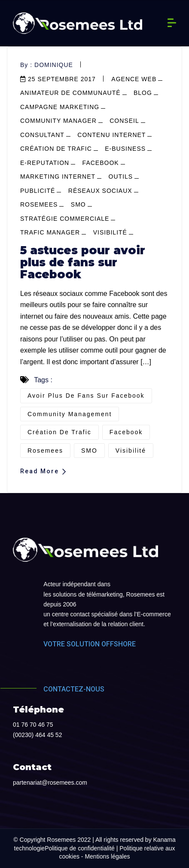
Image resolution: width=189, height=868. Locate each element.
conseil (124, 121)
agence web (134, 79)
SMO (78, 204)
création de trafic (59, 432)
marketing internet (58, 177)
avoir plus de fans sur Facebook (86, 396)
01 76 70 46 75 (33, 725)
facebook (101, 163)
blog (143, 93)
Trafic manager (50, 232)
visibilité (110, 232)
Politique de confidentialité (80, 848)
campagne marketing (60, 107)
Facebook (126, 432)
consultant (42, 135)
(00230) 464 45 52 (37, 735)
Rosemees (39, 204)
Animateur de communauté (70, 93)
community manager (58, 121)
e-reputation (45, 163)
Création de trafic (56, 149)
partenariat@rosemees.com (50, 783)
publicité (38, 191)
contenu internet (111, 135)
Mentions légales (107, 856)
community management (70, 414)
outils (121, 177)
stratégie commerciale (65, 219)
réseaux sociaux (100, 191)
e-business (125, 149)
